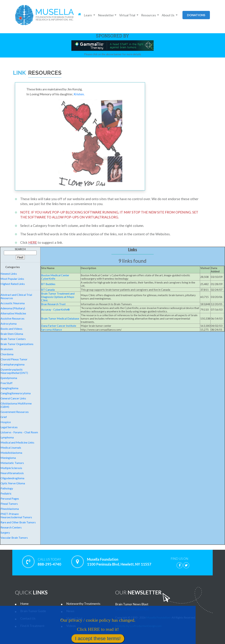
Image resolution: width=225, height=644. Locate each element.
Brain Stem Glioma (12, 334)
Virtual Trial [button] (127, 15)
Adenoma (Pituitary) (13, 308)
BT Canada (48, 290)
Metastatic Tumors (12, 463)
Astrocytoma (9, 323)
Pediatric (6, 493)
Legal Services (9, 427)
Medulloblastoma (11, 453)
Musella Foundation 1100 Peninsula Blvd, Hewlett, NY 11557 (119, 562)
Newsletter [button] (106, 15)
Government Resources (15, 412)
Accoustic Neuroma (13, 303)
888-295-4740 (49, 562)
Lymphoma (7, 437)
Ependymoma (9, 378)
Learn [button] (88, 15)
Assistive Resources (12, 318)
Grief (4, 417)
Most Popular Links (12, 279)
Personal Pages (10, 498)
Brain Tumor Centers (13, 339)
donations (196, 15)
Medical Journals (11, 447)
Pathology (7, 488)
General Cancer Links (13, 398)
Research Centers (11, 527)
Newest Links (9, 274)
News (70, 611)
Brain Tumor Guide (33, 611)
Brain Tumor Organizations (17, 344)
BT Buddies (48, 284)
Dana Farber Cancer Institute (59, 326)
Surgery (5, 532)
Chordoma (7, 354)
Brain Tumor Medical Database (60, 318)
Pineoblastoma (10, 509)
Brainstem (7, 349)
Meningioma (8, 458)
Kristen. (79, 94)
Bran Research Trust (53, 304)
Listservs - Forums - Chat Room (19, 432)
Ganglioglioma (9, 388)
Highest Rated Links (13, 284)
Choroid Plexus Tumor (14, 359)
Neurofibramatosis (12, 473)
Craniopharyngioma (12, 364)
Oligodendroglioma (12, 478)
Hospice (6, 422)
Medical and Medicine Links (17, 442)
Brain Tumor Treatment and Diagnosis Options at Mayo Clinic (58, 297)
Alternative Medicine (13, 313)
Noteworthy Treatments (83, 604)
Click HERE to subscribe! (132, 609)
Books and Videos (11, 329)
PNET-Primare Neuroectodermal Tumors (16, 515)
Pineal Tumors (9, 504)
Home (24, 604)
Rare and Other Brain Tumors (18, 522)
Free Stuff (7, 383)
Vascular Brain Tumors (14, 538)
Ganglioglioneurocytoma (16, 393)
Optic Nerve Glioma (13, 483)
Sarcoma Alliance (52, 329)
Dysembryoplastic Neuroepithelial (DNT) (14, 371)
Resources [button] (149, 15)
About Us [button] (168, 15)
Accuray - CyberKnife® (55, 309)
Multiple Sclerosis (11, 468)
